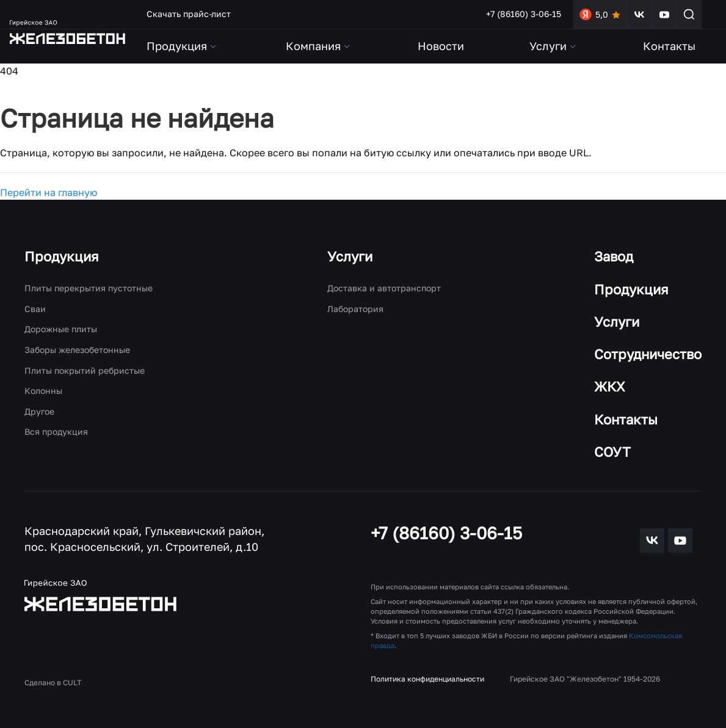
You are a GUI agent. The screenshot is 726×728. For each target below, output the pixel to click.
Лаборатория (355, 309)
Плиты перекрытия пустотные (89, 288)
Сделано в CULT (53, 682)
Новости (441, 46)
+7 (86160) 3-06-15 (524, 14)
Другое (39, 411)
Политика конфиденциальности (427, 679)
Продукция (62, 256)
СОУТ (612, 452)
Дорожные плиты (61, 329)
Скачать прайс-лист (189, 14)
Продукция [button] (182, 46)
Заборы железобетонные (77, 350)
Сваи (35, 309)
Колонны (43, 391)
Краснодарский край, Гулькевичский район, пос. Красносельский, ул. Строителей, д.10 (144, 539)
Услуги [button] (554, 46)
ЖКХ (610, 386)
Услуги (350, 256)
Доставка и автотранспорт (384, 288)
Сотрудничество (648, 354)
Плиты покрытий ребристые (85, 370)
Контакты (669, 46)
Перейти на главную (49, 192)
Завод (614, 256)
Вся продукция (56, 431)
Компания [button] (319, 46)
